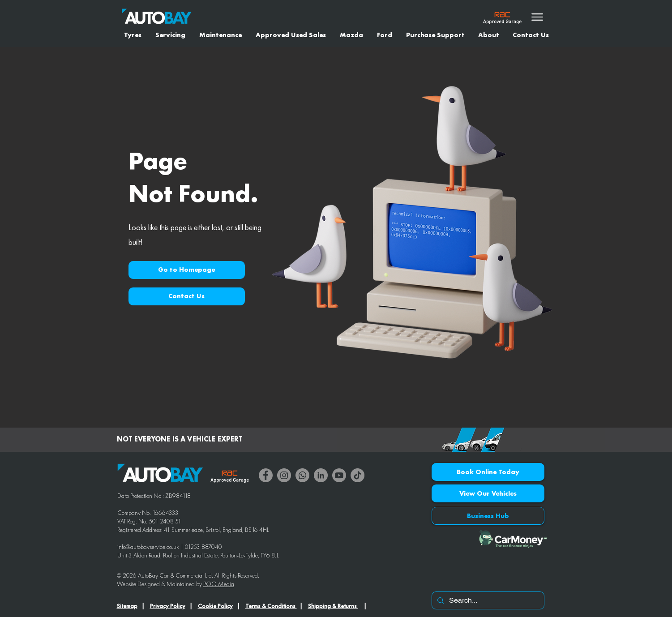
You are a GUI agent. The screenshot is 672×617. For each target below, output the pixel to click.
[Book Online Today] (488, 472)
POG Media (219, 584)
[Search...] (487, 600)
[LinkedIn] (321, 475)
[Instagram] (284, 475)
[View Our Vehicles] (488, 493)
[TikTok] (357, 475)
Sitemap (127, 606)
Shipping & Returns (333, 606)
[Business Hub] (488, 516)
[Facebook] (266, 475)
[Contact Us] (187, 296)
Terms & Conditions (271, 606)
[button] (187, 270)
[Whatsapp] (302, 475)
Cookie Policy (215, 606)
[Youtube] (339, 475)
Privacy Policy (168, 606)
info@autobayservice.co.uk (148, 547)
